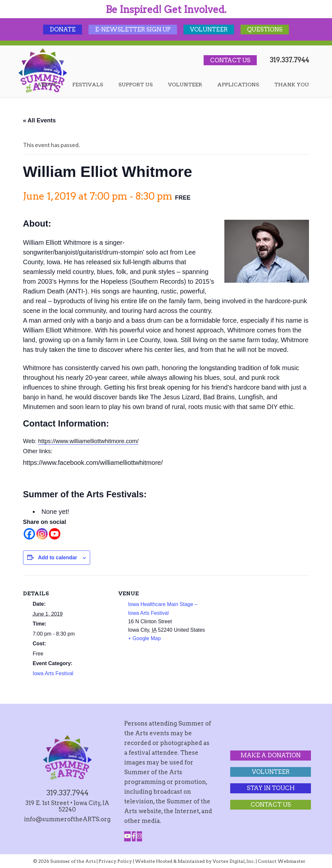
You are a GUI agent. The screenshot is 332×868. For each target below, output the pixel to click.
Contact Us (230, 60)
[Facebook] (29, 534)
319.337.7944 (289, 60)
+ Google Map (144, 638)
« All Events (39, 120)
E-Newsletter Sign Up (133, 29)
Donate (63, 29)
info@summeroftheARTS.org (67, 819)
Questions (265, 29)
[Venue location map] (248, 620)
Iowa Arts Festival (53, 673)
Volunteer (209, 29)
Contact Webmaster (282, 861)
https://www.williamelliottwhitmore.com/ (88, 441)
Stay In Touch (271, 788)
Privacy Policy (115, 861)
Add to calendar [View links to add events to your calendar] (58, 558)
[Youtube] (55, 534)
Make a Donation (271, 755)
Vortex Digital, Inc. (234, 861)
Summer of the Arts (43, 71)
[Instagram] (42, 534)
